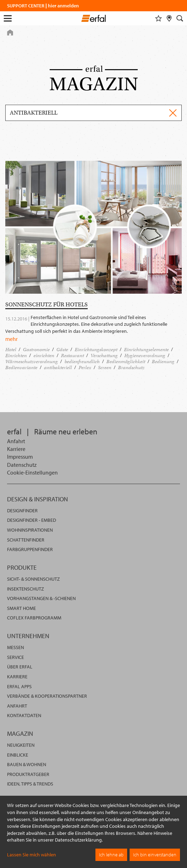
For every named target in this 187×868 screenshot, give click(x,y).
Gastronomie (36, 350)
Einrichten (16, 356)
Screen (105, 368)
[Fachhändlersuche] (169, 18)
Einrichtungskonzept (96, 350)
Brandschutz (131, 368)
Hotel (11, 350)
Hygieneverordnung (145, 356)
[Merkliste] (158, 18)
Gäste (62, 350)
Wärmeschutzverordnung (32, 362)
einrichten (44, 356)
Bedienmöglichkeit (126, 362)
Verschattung (104, 356)
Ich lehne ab (111, 855)
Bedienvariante (21, 368)
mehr (11, 339)
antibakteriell (58, 368)
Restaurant (72, 356)
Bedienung (163, 362)
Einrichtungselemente (146, 350)
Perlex (85, 368)
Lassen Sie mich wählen (32, 855)
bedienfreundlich (82, 362)
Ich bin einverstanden (155, 855)
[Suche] (180, 18)
